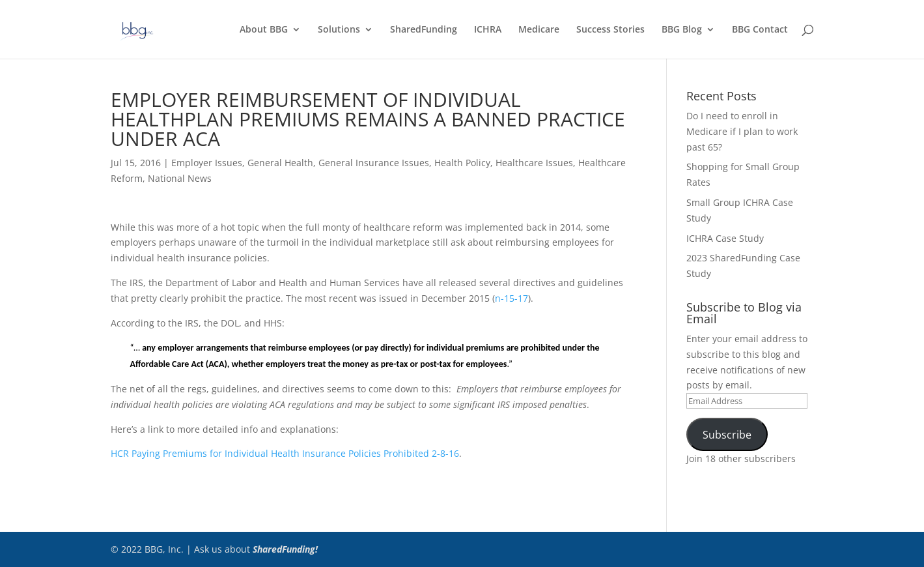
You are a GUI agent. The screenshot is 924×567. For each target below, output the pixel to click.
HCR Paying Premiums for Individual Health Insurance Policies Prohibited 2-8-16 (285, 453)
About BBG (264, 30)
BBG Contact (760, 30)
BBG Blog (682, 30)
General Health (280, 163)
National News (180, 178)
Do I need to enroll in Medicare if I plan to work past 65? (742, 131)
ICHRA (488, 30)
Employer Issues (207, 163)
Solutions (339, 30)
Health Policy (462, 163)
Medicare (539, 30)
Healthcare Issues (534, 163)
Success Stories (610, 30)
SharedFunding (424, 30)
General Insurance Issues (374, 163)
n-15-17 (511, 298)
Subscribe (727, 435)
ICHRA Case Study (725, 238)
